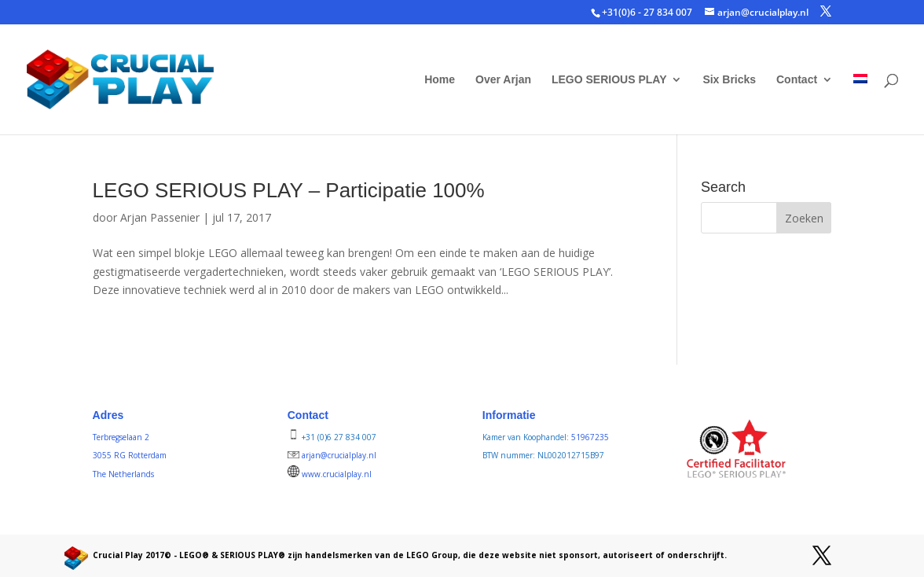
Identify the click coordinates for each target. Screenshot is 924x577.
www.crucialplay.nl (337, 474)
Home (440, 80)
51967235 (590, 437)
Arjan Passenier (160, 217)
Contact (797, 80)
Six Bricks (729, 80)
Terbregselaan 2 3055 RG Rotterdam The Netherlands (130, 456)
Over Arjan (503, 80)
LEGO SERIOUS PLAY (609, 80)
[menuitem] (860, 104)
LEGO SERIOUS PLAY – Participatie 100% (289, 190)
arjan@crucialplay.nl (339, 455)
